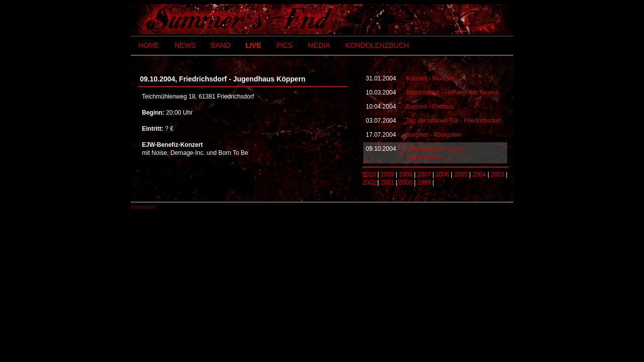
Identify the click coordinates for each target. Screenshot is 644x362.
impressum (143, 207)
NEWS (185, 45)
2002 (369, 183)
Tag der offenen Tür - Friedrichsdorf (453, 121)
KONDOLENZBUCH (377, 45)
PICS (285, 45)
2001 (388, 183)
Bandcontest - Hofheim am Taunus (452, 93)
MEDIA (319, 45)
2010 (369, 174)
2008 (406, 174)
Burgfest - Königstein (434, 135)
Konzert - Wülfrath (430, 78)
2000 (406, 183)
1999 (424, 183)
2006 (442, 174)
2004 (479, 174)
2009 (388, 174)
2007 (424, 174)
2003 (498, 174)
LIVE (253, 45)
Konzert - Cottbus (429, 107)
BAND (221, 45)
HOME (149, 45)
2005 (461, 174)
